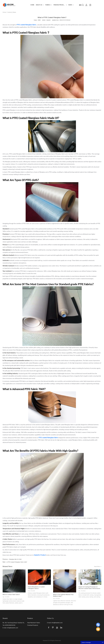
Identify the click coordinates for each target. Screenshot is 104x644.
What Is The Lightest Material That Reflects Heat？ (63, 595)
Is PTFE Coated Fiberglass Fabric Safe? (17, 562)
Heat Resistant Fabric (34, 623)
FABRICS (48, 5)
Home (4, 12)
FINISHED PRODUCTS (59, 5)
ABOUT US (39, 5)
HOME (32, 5)
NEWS (70, 5)
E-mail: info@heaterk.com (10, 628)
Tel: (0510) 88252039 (9, 625)
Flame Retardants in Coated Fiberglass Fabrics (36, 588)
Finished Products (33, 625)
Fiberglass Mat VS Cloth (15, 559)
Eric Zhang (98, 625)
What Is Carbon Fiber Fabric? (11, 594)
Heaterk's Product (40, 555)
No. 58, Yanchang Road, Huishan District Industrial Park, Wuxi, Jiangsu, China (14, 623)
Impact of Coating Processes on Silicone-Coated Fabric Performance (89, 588)
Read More (98, 566)
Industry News (12, 12)
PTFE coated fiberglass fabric (48, 437)
